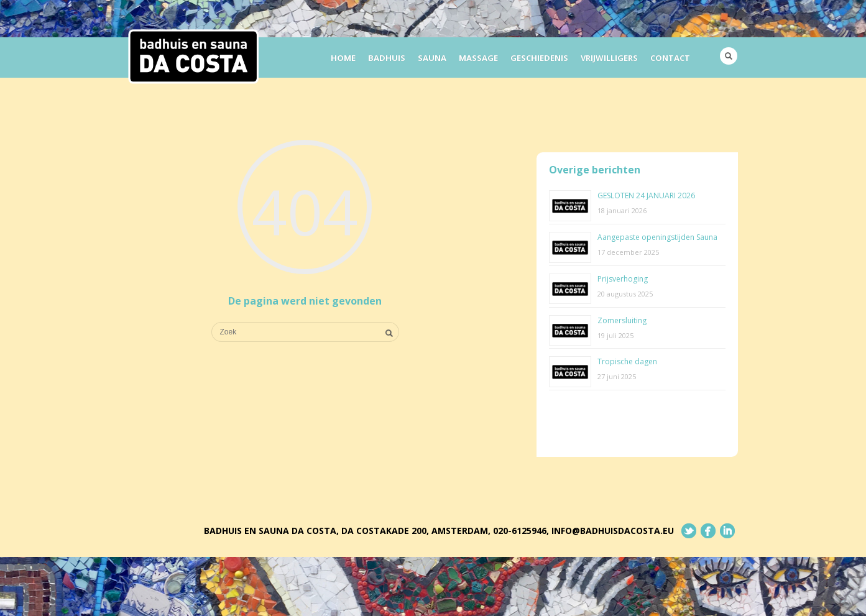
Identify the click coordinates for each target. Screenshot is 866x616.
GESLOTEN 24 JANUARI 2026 (646, 195)
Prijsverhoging (623, 279)
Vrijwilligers (609, 58)
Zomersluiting (622, 320)
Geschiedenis (539, 58)
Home (343, 58)
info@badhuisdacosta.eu (613, 531)
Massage (478, 58)
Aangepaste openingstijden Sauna (657, 237)
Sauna (432, 58)
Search (729, 56)
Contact (670, 58)
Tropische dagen (627, 361)
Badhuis (387, 58)
